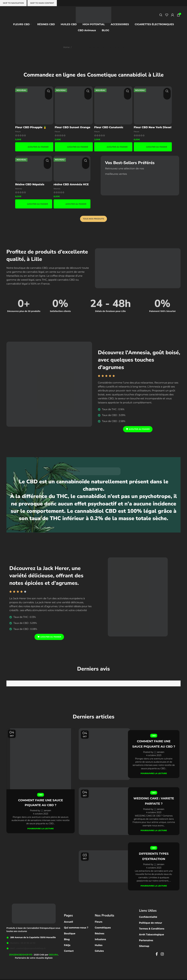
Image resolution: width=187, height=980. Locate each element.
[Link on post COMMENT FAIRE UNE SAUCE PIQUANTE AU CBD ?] (41, 758)
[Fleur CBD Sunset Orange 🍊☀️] (74, 105)
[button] (34, 146)
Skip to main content (42, 3)
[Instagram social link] (162, 955)
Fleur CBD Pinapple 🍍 (31, 126)
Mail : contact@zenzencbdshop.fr (28, 950)
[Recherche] (161, 21)
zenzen (47, 810)
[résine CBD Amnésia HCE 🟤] (72, 168)
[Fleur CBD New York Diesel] (153, 105)
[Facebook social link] (157, 955)
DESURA (53, 956)
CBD (41, 794)
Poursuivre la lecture (41, 828)
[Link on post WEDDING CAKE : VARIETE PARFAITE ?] (104, 812)
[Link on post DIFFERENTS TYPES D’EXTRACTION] (104, 868)
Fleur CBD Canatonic (109, 126)
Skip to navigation (13, 3)
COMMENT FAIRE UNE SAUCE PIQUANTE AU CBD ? (154, 744)
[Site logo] (93, 21)
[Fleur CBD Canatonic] (113, 105)
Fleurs (18, 130)
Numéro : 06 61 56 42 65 (23, 944)
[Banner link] (140, 175)
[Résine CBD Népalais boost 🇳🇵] (33, 168)
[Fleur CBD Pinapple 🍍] (34, 105)
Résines (19, 188)
